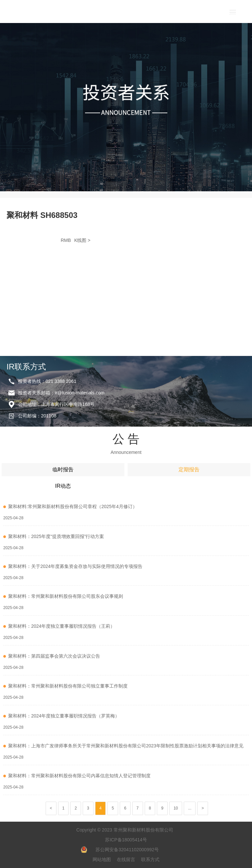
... (190, 808)
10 (176, 808)
